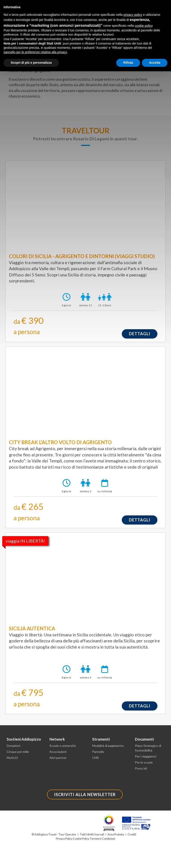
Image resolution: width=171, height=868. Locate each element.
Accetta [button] (155, 63)
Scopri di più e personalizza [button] (31, 63)
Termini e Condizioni (102, 839)
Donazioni (13, 746)
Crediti (132, 834)
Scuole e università (63, 746)
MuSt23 (12, 758)
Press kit (141, 768)
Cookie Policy (81, 839)
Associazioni (58, 752)
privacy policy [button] (133, 15)
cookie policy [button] (144, 26)
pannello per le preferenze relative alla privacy (35, 52)
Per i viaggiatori (146, 756)
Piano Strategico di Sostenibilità (148, 748)
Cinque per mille (18, 752)
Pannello (98, 752)
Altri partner (58, 758)
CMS (96, 758)
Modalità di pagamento (108, 746)
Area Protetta (116, 834)
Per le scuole (144, 762)
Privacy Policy (64, 839)
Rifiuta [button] (128, 63)
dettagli (140, 334)
